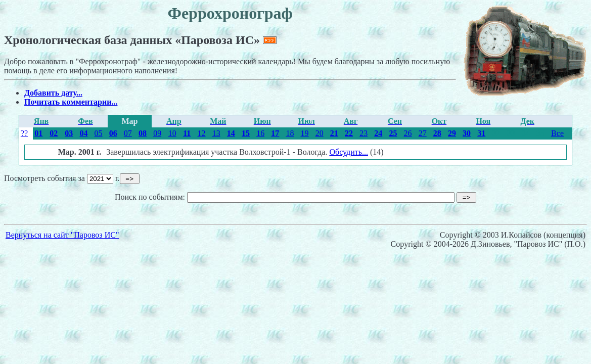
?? (24, 133)
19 (305, 133)
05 (99, 133)
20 (320, 133)
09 (157, 133)
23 (363, 133)
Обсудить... (349, 152)
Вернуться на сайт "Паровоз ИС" (62, 235)
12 (202, 133)
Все (557, 133)
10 (172, 133)
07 (128, 133)
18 (290, 133)
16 (260, 133)
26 (408, 133)
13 (216, 133)
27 (423, 133)
